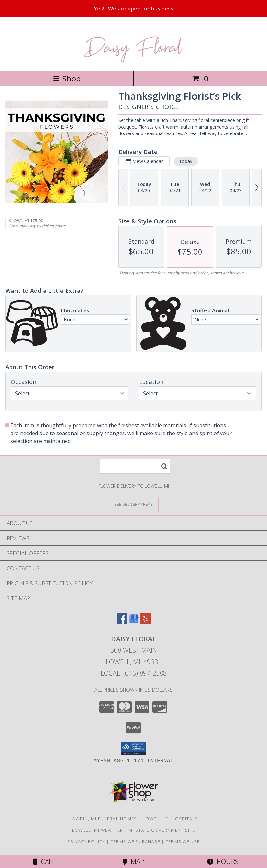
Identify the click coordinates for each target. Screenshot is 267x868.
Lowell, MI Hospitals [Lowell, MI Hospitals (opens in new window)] (171, 819)
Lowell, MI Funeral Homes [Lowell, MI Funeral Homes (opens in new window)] (103, 819)
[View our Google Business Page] (134, 622)
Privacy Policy (86, 841)
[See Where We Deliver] (134, 504)
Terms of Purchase (135, 841)
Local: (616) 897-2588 (134, 673)
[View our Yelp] (145, 622)
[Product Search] (135, 466)
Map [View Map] (133, 862)
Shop (67, 78)
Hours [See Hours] (223, 862)
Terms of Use (183, 841)
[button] (133, 748)
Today (186, 161)
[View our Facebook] (122, 622)
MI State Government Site (162, 830)
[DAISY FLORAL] (133, 61)
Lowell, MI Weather (97, 830)
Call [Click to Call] (44, 862)
